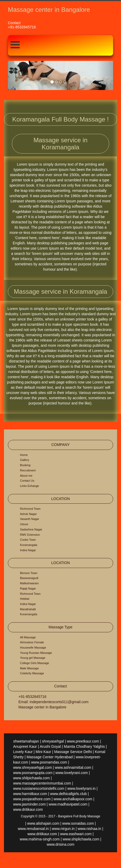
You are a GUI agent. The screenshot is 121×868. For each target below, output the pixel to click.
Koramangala (29, 545)
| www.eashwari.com (75, 834)
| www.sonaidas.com (77, 823)
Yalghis (99, 746)
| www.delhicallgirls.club (67, 794)
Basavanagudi (29, 578)
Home (24, 455)
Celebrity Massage (32, 673)
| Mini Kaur (42, 752)
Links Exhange (29, 486)
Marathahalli (28, 609)
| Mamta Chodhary (77, 746)
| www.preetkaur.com (82, 741)
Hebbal (25, 599)
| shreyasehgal (52, 741)
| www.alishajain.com (42, 823)
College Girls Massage (35, 663)
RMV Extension (30, 535)
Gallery (25, 460)
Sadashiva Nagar (31, 529)
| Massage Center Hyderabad (49, 757)
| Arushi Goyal (49, 746)
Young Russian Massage (36, 653)
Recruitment (28, 470)
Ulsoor (24, 524)
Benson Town (29, 573)
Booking (25, 465)
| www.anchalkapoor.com (72, 799)
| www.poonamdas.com (48, 762)
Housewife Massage (33, 648)
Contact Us (27, 481)
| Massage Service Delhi (72, 752)
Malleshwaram (29, 583)
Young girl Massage (33, 658)
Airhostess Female (32, 642)
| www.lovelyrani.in (80, 788)
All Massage (28, 637)
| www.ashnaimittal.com (72, 767)
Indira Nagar (28, 550)
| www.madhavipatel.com (67, 804)
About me (26, 476)
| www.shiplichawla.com (80, 839)
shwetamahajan (26, 741)
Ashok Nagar (28, 514)
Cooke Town (28, 540)
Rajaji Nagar (28, 588)
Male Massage (29, 668)
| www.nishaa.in (89, 829)
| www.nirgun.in (62, 829)
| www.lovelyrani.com (70, 773)
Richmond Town (30, 509)
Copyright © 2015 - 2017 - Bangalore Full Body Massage (60, 816)
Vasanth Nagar (30, 519)
